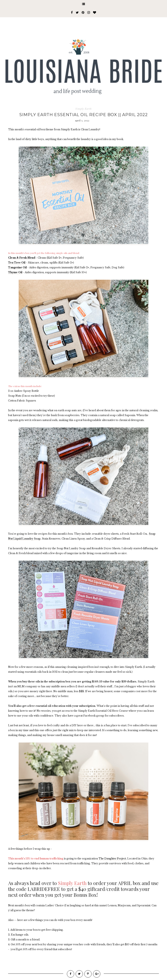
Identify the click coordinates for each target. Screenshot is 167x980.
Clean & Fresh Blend (22, 258)
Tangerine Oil (17, 267)
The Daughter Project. (113, 859)
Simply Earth (83, 109)
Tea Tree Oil (17, 263)
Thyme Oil (15, 272)
